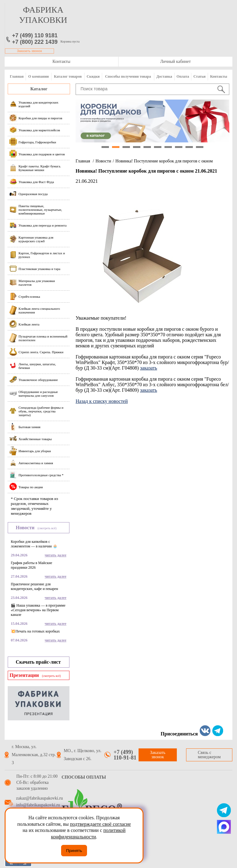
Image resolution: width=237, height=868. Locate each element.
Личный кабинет (175, 61)
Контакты (61, 61)
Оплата (183, 76)
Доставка (164, 76)
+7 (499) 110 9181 (35, 35)
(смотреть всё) (47, 528)
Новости (103, 161)
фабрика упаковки (43, 15)
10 (200, 147)
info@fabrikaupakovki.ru (38, 805)
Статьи (200, 76)
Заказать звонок (29, 51)
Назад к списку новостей (102, 401)
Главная (17, 76)
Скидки (93, 76)
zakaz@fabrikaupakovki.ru (39, 798)
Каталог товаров (68, 76)
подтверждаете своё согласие (100, 824)
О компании (39, 76)
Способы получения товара (128, 76)
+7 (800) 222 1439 (35, 42)
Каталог (39, 89)
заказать (149, 368)
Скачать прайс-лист (38, 662)
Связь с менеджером (209, 755)
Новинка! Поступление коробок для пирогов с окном (164, 161)
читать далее (56, 555)
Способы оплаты (84, 777)
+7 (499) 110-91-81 (125, 755)
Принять (74, 851)
